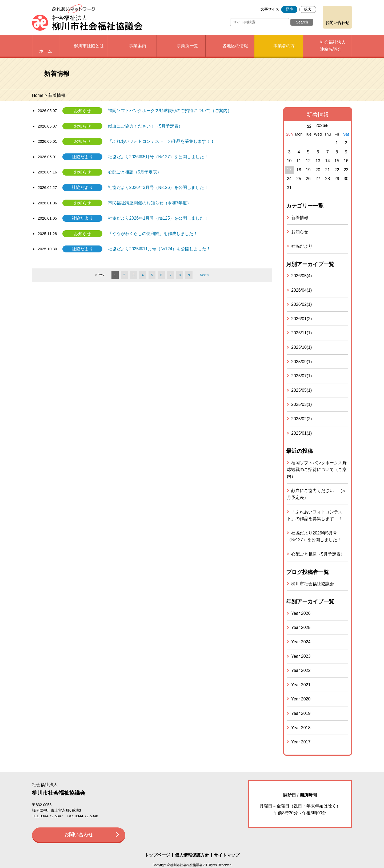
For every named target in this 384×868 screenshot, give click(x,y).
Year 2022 (301, 670)
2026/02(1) (301, 304)
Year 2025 (301, 627)
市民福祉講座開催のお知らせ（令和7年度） (150, 203)
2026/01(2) (301, 319)
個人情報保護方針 (192, 855)
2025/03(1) (301, 404)
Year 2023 (301, 656)
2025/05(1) (301, 390)
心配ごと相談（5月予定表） (135, 172)
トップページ (157, 855)
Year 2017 (301, 742)
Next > (204, 275)
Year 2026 (301, 613)
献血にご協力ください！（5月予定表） (145, 126)
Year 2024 (301, 642)
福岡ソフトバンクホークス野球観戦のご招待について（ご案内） (170, 111)
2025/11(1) (301, 333)
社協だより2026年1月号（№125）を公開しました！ (158, 218)
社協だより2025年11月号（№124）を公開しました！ (159, 249)
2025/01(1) (301, 433)
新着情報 (300, 218)
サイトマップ (227, 855)
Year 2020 (301, 699)
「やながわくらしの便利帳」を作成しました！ (153, 234)
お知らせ (82, 111)
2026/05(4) (301, 276)
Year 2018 (301, 728)
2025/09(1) (301, 362)
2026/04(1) (301, 290)
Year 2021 (301, 685)
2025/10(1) (301, 347)
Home (38, 95)
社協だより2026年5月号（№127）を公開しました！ (158, 157)
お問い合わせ (337, 23)
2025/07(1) (301, 376)
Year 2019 (301, 713)
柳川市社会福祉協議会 (313, 584)
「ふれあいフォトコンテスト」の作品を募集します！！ (161, 141)
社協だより (82, 157)
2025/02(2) (301, 419)
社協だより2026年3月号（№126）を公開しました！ (158, 187)
